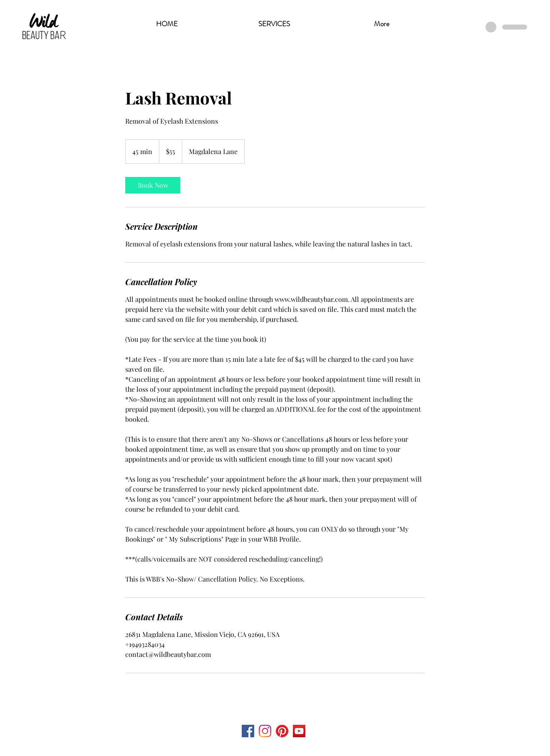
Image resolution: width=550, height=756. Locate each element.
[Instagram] (265, 731)
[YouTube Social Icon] (299, 731)
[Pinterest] (282, 731)
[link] (153, 185)
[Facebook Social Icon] (248, 731)
